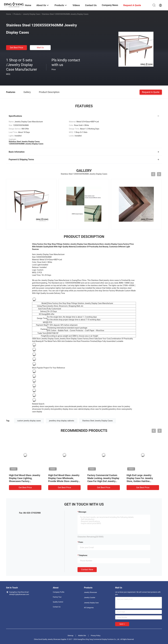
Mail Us (40, 48)
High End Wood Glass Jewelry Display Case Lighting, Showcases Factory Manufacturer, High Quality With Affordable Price (25, 481)
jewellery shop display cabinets (62, 421)
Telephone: (83, 555)
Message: (83, 512)
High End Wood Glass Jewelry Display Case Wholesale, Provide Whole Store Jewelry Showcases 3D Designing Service (64, 481)
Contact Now (87, 570)
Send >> (122, 624)
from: (81, 542)
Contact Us (57, 607)
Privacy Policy (96, 636)
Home (9, 14)
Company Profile (59, 592)
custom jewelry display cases (29, 421)
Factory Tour (57, 597)
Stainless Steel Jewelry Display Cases (98, 421)
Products (17, 14)
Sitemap (70, 636)
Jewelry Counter (90, 598)
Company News (110, 5)
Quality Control (58, 602)
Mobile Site (82, 636)
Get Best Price (17, 48)
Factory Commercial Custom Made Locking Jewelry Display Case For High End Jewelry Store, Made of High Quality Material (103, 481)
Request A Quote (151, 92)
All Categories (89, 608)
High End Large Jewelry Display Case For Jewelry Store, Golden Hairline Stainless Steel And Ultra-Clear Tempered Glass (143, 481)
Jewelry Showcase (90, 592)
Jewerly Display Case (31, 14)
